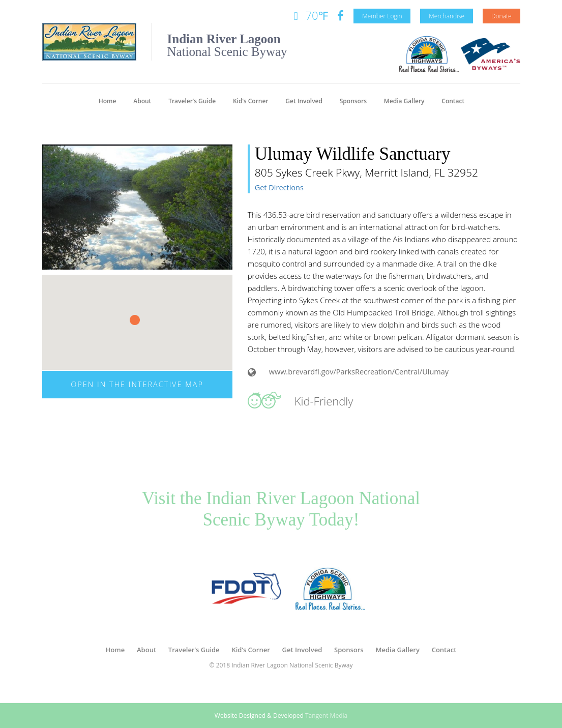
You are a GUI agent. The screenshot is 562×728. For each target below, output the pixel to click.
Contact (453, 101)
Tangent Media (326, 716)
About (142, 101)
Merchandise (447, 16)
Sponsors (353, 101)
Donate (501, 16)
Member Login (382, 16)
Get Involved (304, 101)
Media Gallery (404, 101)
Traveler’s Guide (192, 101)
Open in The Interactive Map (137, 384)
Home (108, 101)
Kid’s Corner (251, 101)
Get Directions (279, 187)
